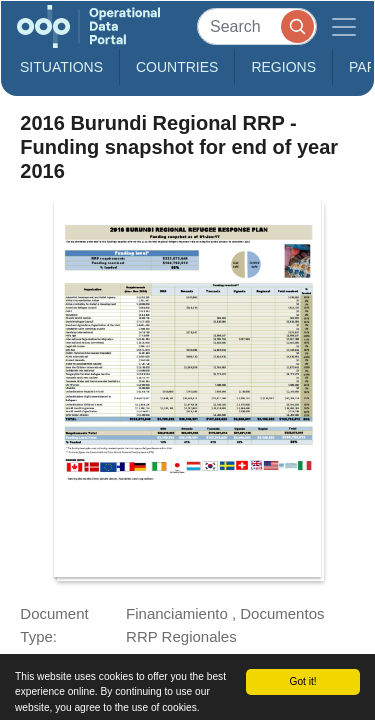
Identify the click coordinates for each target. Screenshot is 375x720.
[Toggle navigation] (344, 26)
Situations (61, 67)
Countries (177, 67)
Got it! (302, 681)
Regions (283, 67)
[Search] (257, 26)
